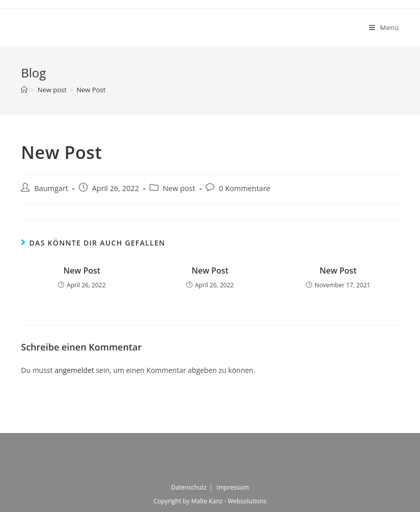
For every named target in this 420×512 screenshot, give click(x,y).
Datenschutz (189, 487)
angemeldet (74, 370)
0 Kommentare (245, 188)
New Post (82, 271)
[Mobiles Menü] (384, 28)
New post (179, 188)
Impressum (233, 487)
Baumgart (51, 188)
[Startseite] (24, 90)
